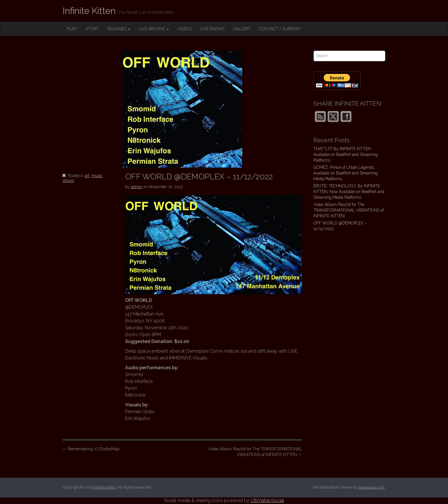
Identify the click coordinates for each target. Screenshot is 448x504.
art (87, 176)
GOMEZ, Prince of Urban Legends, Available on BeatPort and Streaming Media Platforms (346, 173)
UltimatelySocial (267, 500)
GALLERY (242, 29)
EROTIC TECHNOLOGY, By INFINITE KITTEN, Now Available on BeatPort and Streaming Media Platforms (349, 192)
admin (136, 187)
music (97, 176)
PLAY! (72, 29)
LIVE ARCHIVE (154, 29)
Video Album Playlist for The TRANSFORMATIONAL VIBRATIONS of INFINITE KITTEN (255, 452)
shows (68, 180)
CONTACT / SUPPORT (280, 29)
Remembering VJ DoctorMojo (91, 449)
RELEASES (119, 29)
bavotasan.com (372, 487)
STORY (92, 29)
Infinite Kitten (89, 11)
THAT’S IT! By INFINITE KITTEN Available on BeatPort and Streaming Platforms (346, 154)
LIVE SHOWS (212, 29)
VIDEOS (185, 29)
